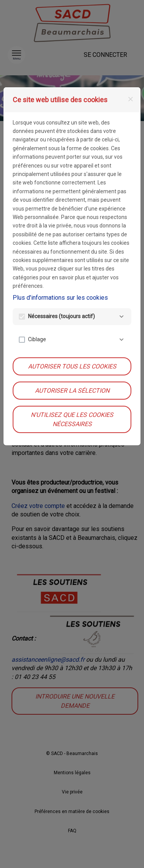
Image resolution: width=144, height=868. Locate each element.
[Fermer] (131, 99)
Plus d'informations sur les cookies (60, 298)
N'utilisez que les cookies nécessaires (72, 419)
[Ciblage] (121, 340)
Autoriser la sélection (72, 391)
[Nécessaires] (121, 317)
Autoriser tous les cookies (72, 366)
